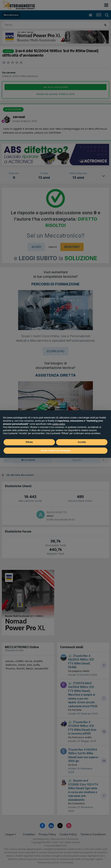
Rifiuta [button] (29, 442)
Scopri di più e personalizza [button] (55, 451)
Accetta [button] (82, 442)
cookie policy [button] (58, 424)
